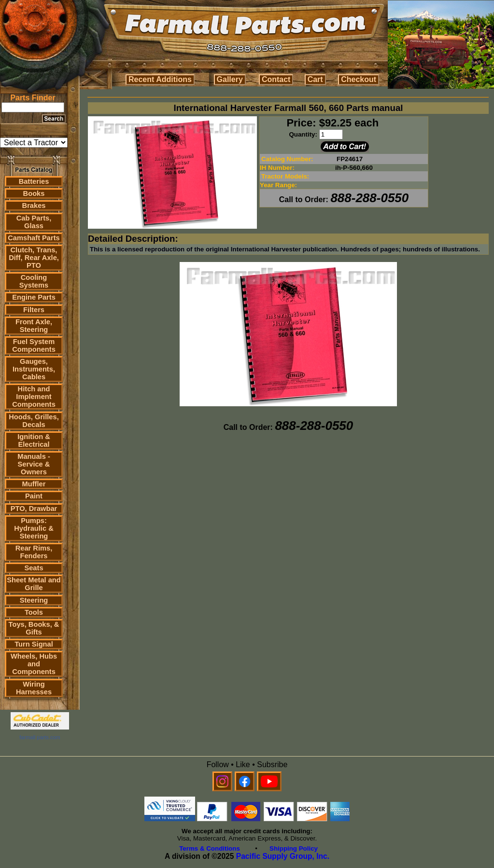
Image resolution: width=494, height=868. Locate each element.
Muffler (34, 484)
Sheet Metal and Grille (34, 584)
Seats (34, 568)
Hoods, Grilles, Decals (34, 421)
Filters (34, 310)
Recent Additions (160, 79)
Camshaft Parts (34, 238)
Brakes (34, 206)
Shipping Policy (294, 848)
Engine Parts (34, 297)
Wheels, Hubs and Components (34, 664)
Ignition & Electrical (34, 441)
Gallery (230, 79)
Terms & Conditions (210, 848)
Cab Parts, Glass (34, 222)
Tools (34, 612)
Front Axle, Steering (34, 326)
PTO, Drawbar (34, 509)
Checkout (359, 79)
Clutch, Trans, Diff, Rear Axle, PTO (34, 258)
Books (34, 193)
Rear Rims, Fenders (34, 552)
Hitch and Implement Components (34, 397)
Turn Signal (34, 644)
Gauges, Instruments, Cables (34, 369)
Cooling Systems (34, 281)
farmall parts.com (40, 737)
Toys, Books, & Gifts (34, 628)
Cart (315, 79)
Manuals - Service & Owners (34, 464)
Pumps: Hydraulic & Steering (34, 528)
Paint (34, 496)
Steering (34, 600)
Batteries (34, 181)
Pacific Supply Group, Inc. (283, 856)
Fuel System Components (34, 345)
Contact (276, 79)
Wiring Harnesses (34, 688)
